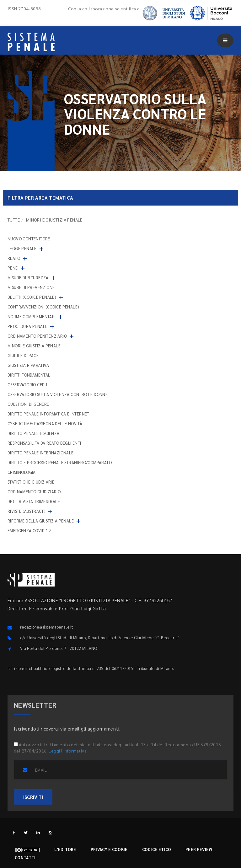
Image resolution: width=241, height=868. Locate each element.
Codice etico (157, 849)
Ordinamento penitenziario (37, 336)
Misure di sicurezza (28, 278)
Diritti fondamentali (29, 375)
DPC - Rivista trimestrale (34, 501)
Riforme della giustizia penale (41, 521)
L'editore (65, 849)
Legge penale (22, 248)
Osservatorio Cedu (27, 385)
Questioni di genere (28, 404)
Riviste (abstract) (27, 511)
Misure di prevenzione (31, 287)
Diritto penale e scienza (34, 433)
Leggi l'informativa (68, 751)
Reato (14, 258)
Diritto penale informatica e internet (48, 414)
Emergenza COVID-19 (29, 530)
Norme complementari (32, 316)
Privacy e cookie (109, 849)
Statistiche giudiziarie (31, 482)
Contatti (25, 857)
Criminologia (22, 472)
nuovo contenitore (29, 239)
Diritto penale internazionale (41, 453)
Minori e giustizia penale (34, 346)
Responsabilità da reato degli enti (44, 443)
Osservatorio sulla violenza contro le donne (58, 394)
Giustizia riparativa (28, 365)
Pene (13, 268)
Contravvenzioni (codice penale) (43, 307)
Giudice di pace (23, 355)
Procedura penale (27, 326)
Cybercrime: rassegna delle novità (45, 423)
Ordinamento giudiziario (34, 492)
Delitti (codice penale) (32, 297)
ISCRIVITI (33, 797)
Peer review (199, 849)
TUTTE (14, 220)
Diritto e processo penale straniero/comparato (60, 462)
